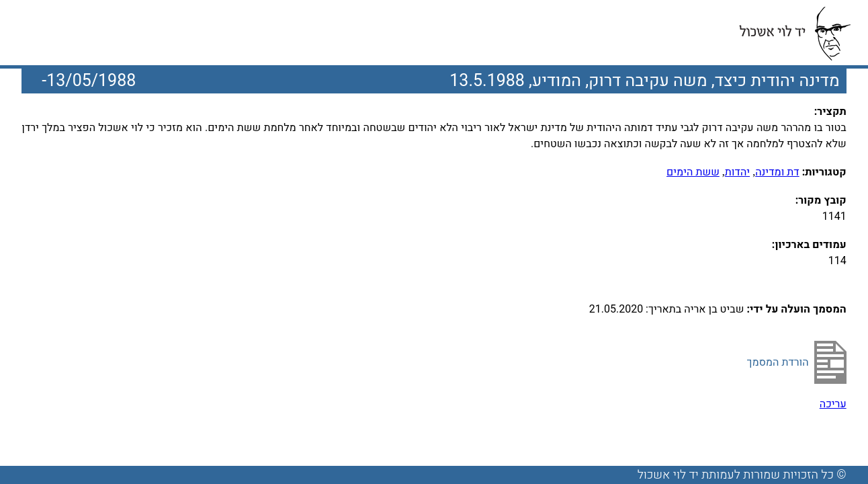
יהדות (737, 172)
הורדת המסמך (778, 362)
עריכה (833, 404)
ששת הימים (693, 172)
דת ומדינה (777, 172)
